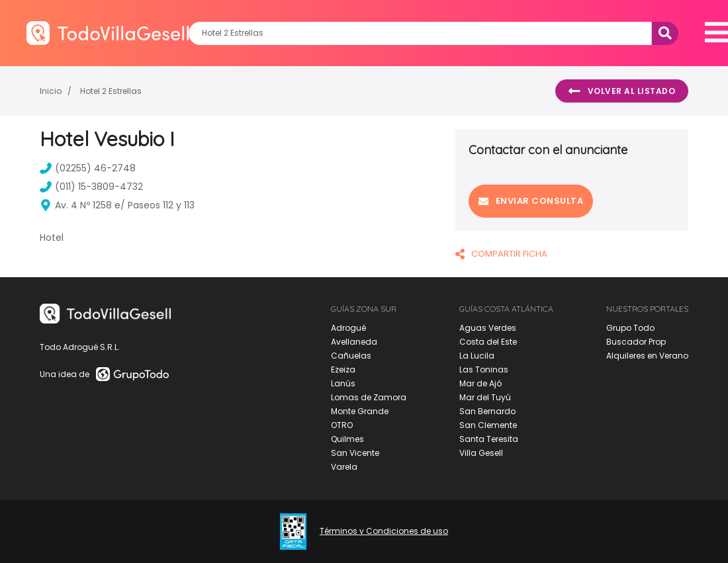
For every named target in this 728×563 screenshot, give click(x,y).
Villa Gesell (481, 453)
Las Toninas (484, 369)
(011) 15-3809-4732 (91, 187)
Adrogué (348, 328)
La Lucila (477, 356)
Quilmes (347, 439)
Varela (344, 467)
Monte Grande (360, 411)
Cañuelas (351, 356)
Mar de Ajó (480, 383)
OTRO (342, 425)
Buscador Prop (636, 342)
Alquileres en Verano (647, 356)
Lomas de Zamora (369, 397)
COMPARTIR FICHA (501, 254)
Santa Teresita (489, 439)
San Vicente (355, 453)
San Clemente (488, 425)
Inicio (51, 91)
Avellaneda (354, 342)
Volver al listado (622, 91)
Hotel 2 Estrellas (111, 91)
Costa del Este (488, 342)
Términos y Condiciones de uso (384, 531)
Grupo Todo (630, 328)
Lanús (343, 383)
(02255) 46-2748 (88, 168)
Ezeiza (343, 369)
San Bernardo (487, 411)
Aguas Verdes (488, 328)
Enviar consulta (531, 201)
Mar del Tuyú (485, 397)
